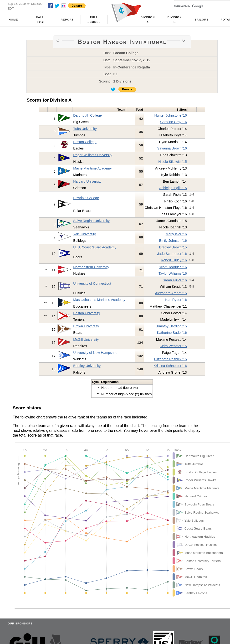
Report (67, 20)
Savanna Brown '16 (172, 148)
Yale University (84, 234)
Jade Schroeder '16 (172, 254)
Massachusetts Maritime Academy (99, 300)
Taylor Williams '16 (173, 273)
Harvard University (87, 181)
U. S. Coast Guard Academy (95, 247)
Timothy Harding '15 (172, 326)
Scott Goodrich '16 (173, 267)
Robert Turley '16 (174, 260)
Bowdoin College (86, 198)
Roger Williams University (93, 155)
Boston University (87, 313)
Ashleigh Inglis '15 (173, 188)
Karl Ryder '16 (176, 300)
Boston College (85, 142)
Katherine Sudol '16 (172, 333)
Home (13, 20)
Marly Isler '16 (176, 234)
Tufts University (85, 129)
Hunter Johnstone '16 (171, 115)
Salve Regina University (91, 221)
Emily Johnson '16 (173, 241)
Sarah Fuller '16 (175, 280)
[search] (196, 6)
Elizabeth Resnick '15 (171, 359)
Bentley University (87, 366)
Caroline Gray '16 (174, 122)
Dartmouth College (87, 115)
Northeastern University (91, 267)
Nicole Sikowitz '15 (173, 162)
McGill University (86, 340)
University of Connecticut (92, 283)
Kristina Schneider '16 (170, 366)
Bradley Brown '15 (173, 247)
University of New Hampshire (95, 353)
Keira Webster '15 (173, 346)
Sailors (202, 20)
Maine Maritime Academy (92, 168)
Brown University (86, 326)
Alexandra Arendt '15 (171, 293)
